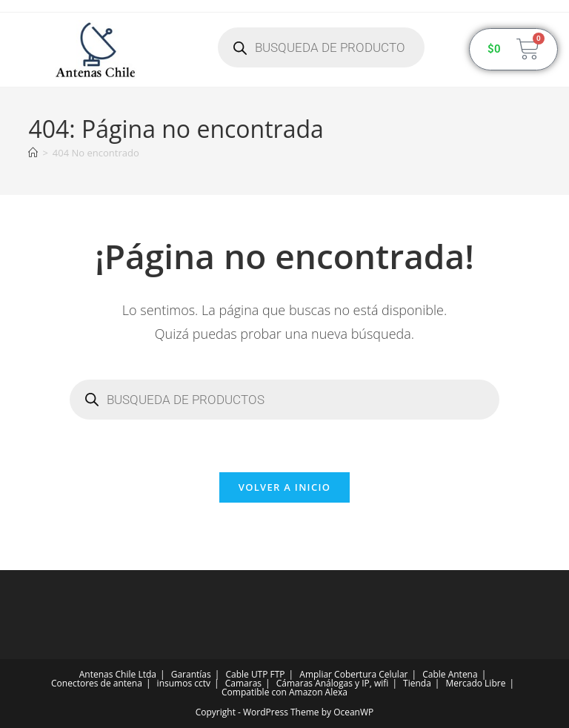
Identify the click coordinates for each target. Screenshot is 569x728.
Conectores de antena (97, 683)
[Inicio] (33, 153)
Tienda (417, 683)
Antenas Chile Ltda (118, 674)
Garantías (191, 674)
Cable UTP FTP (255, 674)
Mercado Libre (476, 683)
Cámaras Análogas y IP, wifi (333, 683)
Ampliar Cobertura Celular (353, 674)
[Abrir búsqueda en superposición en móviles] (321, 47)
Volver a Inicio (284, 487)
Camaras (243, 683)
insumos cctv (184, 683)
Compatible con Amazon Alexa (284, 692)
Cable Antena (450, 674)
